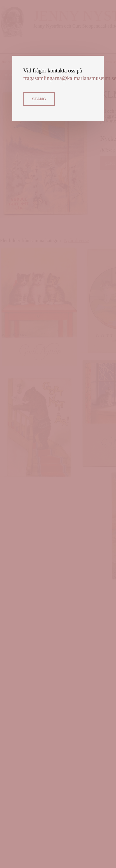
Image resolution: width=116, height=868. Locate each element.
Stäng (39, 99)
